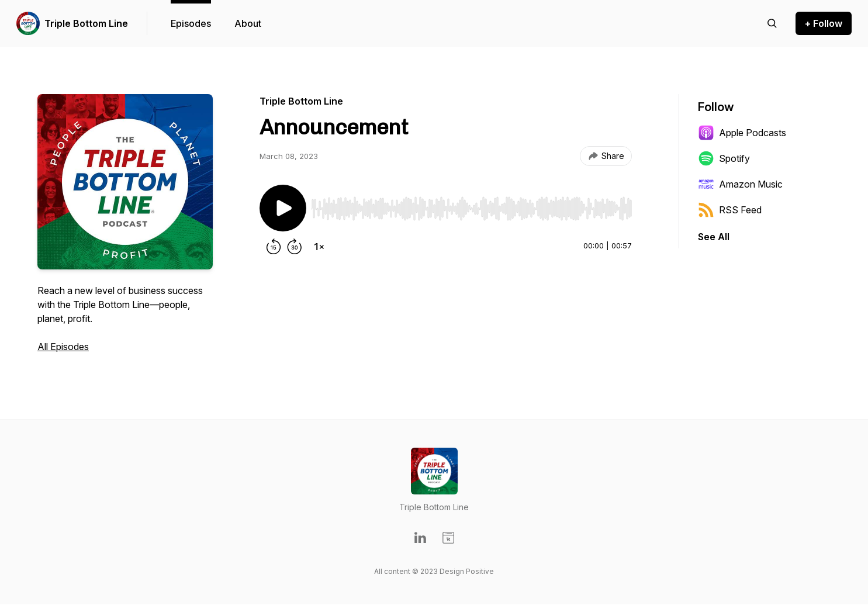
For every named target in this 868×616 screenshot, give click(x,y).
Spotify (724, 158)
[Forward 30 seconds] (295, 247)
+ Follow (824, 23)
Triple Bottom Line (86, 23)
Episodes (191, 23)
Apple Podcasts (742, 133)
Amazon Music (740, 184)
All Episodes (63, 347)
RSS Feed (730, 210)
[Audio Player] (471, 205)
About (248, 23)
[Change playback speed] (319, 247)
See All (714, 237)
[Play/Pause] (283, 208)
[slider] (471, 209)
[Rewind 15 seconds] (274, 247)
